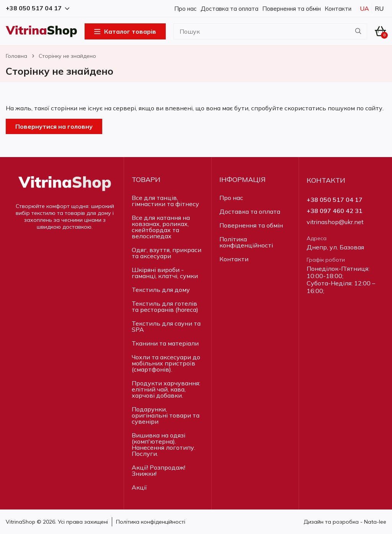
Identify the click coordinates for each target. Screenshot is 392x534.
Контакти (338, 9)
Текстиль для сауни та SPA (166, 326)
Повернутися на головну (54, 126)
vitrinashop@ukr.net (335, 222)
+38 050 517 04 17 (335, 200)
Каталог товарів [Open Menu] (125, 31)
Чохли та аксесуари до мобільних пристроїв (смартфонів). (166, 363)
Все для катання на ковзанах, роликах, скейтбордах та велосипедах (161, 227)
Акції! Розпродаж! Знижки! (158, 470)
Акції (139, 487)
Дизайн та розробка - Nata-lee (345, 522)
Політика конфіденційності (246, 242)
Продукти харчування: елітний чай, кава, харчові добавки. (166, 389)
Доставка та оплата (229, 9)
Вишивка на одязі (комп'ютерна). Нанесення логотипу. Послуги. (163, 444)
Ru (379, 8)
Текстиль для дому (161, 290)
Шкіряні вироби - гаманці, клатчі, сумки (165, 273)
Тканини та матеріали (165, 343)
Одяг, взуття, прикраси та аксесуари (167, 253)
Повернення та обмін (292, 9)
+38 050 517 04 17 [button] (38, 8)
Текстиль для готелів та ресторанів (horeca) (165, 306)
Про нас (185, 9)
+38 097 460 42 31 (335, 211)
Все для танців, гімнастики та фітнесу (165, 201)
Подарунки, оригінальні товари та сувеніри (166, 415)
